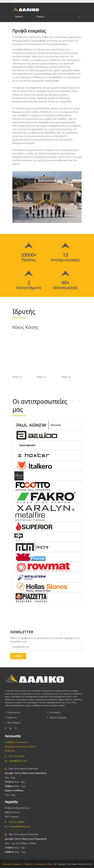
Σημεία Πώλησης (58, 717)
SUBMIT (18, 656)
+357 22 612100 (15, 756)
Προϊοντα (18, 17)
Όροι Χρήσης (14, 722)
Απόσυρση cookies (44, 864)
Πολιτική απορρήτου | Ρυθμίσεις (18, 864)
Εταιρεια (39, 17)
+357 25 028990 (15, 822)
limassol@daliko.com (17, 826)
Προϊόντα (12, 717)
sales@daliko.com (16, 761)
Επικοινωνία (14, 712)
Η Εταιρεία (55, 712)
